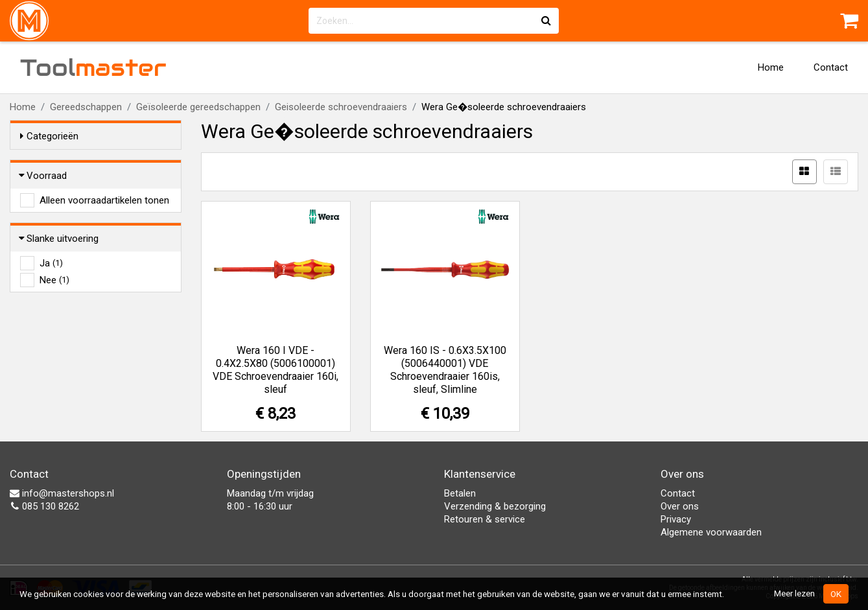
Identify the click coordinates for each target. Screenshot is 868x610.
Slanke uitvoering (59, 239)
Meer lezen (794, 593)
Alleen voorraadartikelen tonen (104, 200)
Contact (831, 67)
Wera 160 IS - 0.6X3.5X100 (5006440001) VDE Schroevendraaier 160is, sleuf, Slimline (445, 370)
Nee (54, 280)
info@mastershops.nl (62, 493)
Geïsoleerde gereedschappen (198, 107)
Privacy (676, 519)
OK (836, 594)
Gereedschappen (86, 107)
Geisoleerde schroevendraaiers (341, 107)
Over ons (680, 506)
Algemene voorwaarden (711, 532)
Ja (51, 263)
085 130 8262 (44, 506)
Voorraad (43, 176)
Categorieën (49, 136)
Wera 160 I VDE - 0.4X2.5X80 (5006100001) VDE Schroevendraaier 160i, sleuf (276, 370)
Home (771, 67)
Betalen (460, 493)
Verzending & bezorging (495, 506)
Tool (93, 67)
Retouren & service (485, 519)
